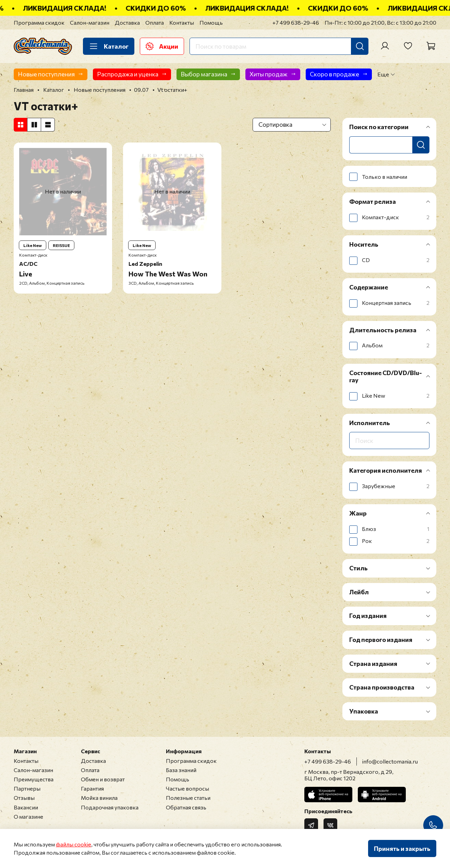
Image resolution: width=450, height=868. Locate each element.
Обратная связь (186, 807)
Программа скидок (39, 22)
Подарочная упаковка (110, 807)
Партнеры (27, 788)
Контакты (182, 22)
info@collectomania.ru (390, 761)
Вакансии (26, 807)
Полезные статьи (188, 798)
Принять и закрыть (402, 848)
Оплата (155, 22)
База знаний (181, 770)
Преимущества (34, 779)
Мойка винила (99, 798)
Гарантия (92, 788)
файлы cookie (74, 844)
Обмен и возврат (103, 779)
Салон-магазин (90, 22)
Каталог (109, 46)
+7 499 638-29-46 (296, 22)
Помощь (211, 22)
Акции (162, 46)
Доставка (127, 22)
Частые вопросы (187, 788)
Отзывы (24, 798)
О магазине (28, 816)
